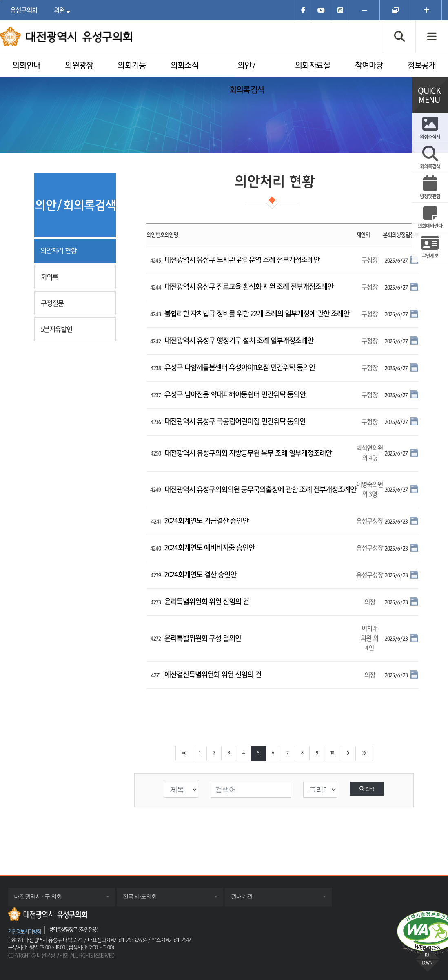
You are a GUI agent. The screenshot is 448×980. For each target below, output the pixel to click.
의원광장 (79, 66)
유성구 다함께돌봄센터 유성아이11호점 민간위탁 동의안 (240, 368)
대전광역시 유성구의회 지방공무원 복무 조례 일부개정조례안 (248, 453)
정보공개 (422, 66)
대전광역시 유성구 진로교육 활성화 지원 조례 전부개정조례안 (249, 287)
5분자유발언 (57, 329)
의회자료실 (313, 66)
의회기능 (132, 66)
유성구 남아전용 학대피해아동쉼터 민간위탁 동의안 (235, 395)
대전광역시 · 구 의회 (46, 899)
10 (332, 753)
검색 (367, 789)
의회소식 (185, 66)
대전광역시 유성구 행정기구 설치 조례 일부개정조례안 (239, 341)
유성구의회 (24, 10)
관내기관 (250, 899)
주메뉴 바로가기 (0, 0)
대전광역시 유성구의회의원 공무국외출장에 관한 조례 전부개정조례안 (260, 490)
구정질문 (52, 303)
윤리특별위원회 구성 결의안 (203, 639)
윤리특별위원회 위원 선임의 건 (207, 602)
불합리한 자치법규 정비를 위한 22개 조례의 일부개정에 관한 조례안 (257, 314)
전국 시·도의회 (148, 899)
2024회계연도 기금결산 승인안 (206, 521)
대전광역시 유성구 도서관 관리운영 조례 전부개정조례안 (242, 260)
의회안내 (26, 66)
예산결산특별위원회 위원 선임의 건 (213, 675)
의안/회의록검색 (247, 78)
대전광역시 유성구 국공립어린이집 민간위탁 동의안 (235, 422)
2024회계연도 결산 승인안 (200, 575)
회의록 (49, 277)
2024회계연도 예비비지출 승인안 (210, 548)
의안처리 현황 (58, 251)
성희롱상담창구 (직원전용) (73, 930)
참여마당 (369, 66)
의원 (64, 10)
